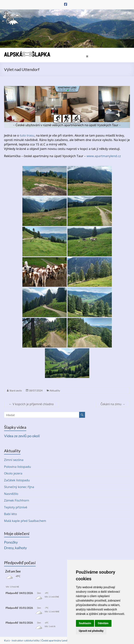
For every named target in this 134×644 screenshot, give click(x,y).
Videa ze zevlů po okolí (22, 436)
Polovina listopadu (18, 467)
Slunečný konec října (19, 487)
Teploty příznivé (16, 507)
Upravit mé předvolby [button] (91, 631)
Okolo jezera (13, 473)
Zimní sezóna (14, 460)
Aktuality (55, 390)
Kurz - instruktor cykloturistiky (22, 640)
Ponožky (11, 542)
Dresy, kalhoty (15, 548)
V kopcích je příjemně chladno (31, 404)
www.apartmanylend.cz (104, 156)
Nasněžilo (11, 494)
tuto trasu (27, 135)
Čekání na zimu (113, 404)
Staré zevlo (16, 390)
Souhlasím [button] (85, 623)
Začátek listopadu (17, 480)
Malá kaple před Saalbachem (25, 521)
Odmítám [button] (103, 623)
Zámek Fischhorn (17, 500)
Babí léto (11, 514)
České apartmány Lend (54, 640)
